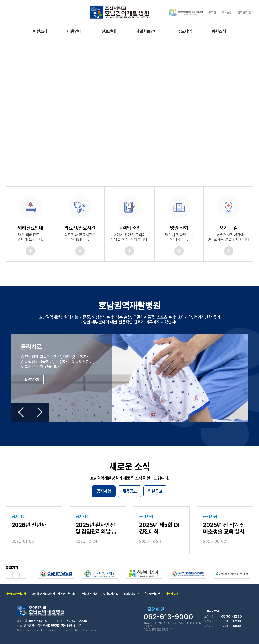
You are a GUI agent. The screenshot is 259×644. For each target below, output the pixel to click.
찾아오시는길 (111, 594)
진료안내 (109, 31)
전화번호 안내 (245, 12)
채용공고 (129, 491)
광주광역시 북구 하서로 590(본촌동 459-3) (52, 625)
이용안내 (74, 31)
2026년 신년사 (29, 525)
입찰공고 (155, 491)
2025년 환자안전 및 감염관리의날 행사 (96, 529)
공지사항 (104, 491)
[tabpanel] (129, 103)
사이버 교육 (172, 594)
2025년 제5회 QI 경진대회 (159, 528)
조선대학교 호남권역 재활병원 (120, 12)
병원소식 (219, 31)
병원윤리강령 (90, 594)
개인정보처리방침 (16, 594)
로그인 (212, 12)
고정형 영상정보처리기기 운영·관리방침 (54, 594)
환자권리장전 (152, 594)
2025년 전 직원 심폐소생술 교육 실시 (224, 528)
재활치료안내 (147, 31)
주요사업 (185, 31)
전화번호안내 (131, 594)
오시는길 (227, 12)
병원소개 (40, 31)
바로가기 (32, 380)
